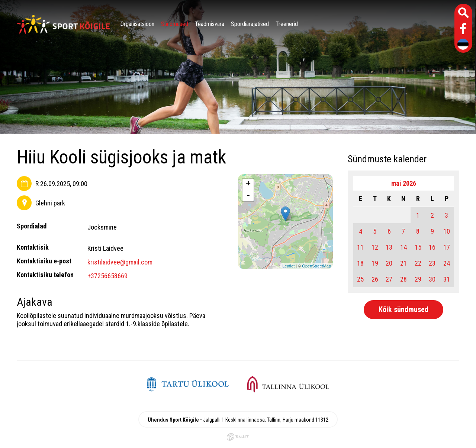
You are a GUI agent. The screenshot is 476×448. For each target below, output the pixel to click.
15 (418, 247)
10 (447, 231)
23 (432, 263)
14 (403, 247)
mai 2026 (404, 183)
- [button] (248, 196)
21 (403, 263)
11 (360, 247)
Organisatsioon (137, 24)
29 (418, 279)
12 (375, 247)
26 (375, 279)
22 (418, 263)
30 (432, 279)
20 (389, 263)
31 (447, 279)
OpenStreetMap (316, 266)
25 (360, 279)
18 (360, 263)
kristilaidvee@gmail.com (120, 262)
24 (447, 263)
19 (375, 263)
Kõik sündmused (403, 309)
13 (389, 247)
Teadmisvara (210, 24)
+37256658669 (107, 276)
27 (389, 279)
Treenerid (287, 24)
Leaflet (288, 266)
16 (432, 247)
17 (447, 247)
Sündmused (175, 24)
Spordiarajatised (250, 24)
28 (403, 279)
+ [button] (248, 184)
